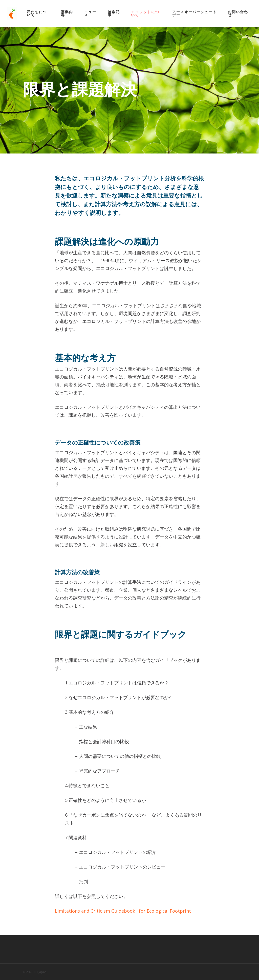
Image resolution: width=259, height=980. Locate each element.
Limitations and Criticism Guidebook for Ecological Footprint (123, 911)
